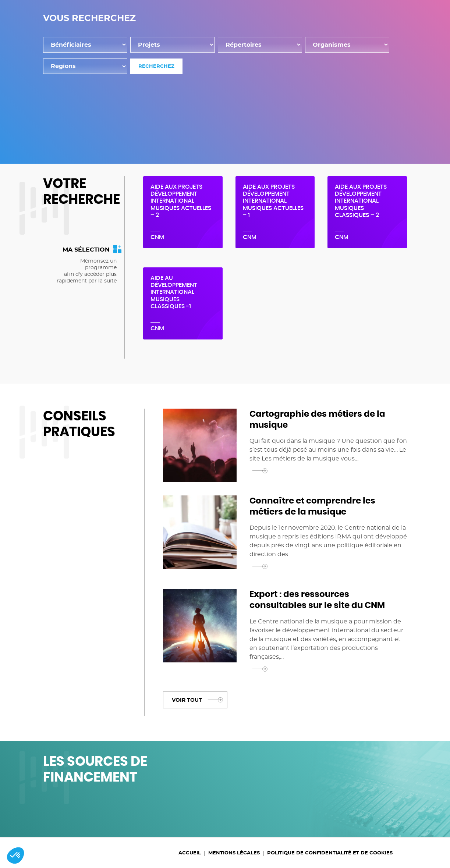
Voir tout (197, 700)
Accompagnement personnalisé (333, 32)
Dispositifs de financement (256, 24)
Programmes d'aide (342, 24)
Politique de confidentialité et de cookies (330, 853)
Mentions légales (234, 853)
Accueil (160, 159)
